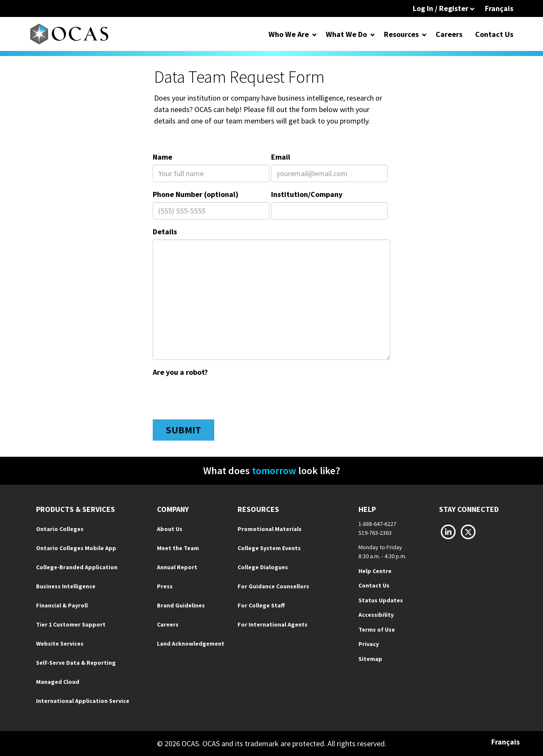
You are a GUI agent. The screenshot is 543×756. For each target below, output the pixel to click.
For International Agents (273, 624)
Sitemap (370, 659)
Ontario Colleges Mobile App (76, 548)
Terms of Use (377, 630)
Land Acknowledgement (191, 644)
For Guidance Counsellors (273, 586)
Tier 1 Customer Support (71, 624)
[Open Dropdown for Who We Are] (315, 34)
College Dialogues (263, 567)
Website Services (60, 644)
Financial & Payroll (62, 605)
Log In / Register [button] (444, 8)
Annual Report (177, 567)
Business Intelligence (66, 586)
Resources (401, 34)
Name (162, 157)
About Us (170, 529)
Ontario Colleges (60, 529)
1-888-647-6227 (377, 524)
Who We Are (289, 34)
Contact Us (494, 34)
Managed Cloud (58, 682)
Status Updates (381, 600)
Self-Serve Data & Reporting (76, 663)
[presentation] (217, 396)
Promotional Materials (270, 529)
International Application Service (83, 701)
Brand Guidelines (181, 605)
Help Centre (375, 571)
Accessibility (376, 615)
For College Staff (261, 605)
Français (499, 8)
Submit (183, 430)
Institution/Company (307, 194)
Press (165, 586)
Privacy (369, 644)
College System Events (269, 548)
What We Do (346, 34)
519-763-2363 (375, 533)
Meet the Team (178, 548)
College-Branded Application (77, 567)
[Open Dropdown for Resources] (424, 34)
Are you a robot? (180, 372)
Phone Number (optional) (196, 194)
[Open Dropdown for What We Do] (373, 34)
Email (281, 157)
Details (165, 232)
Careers (449, 34)
